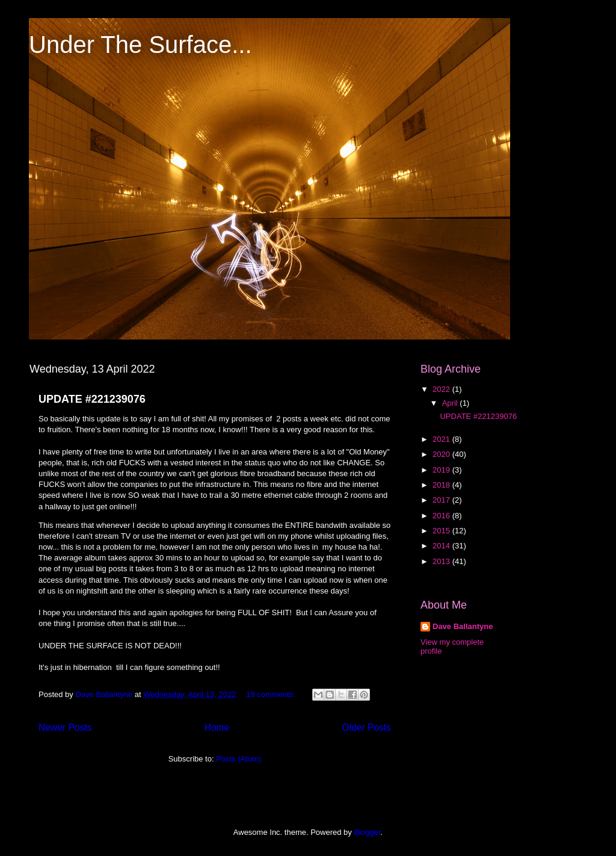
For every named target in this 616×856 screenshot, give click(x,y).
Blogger (367, 832)
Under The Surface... (140, 45)
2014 (442, 546)
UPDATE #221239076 (92, 399)
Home (217, 727)
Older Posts (367, 727)
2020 (442, 454)
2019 (442, 470)
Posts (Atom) (239, 759)
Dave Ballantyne (463, 626)
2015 (442, 531)
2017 (442, 500)
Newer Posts (65, 727)
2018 (442, 485)
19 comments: (272, 694)
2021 (442, 439)
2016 (442, 516)
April (451, 403)
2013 (442, 561)
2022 (442, 389)
